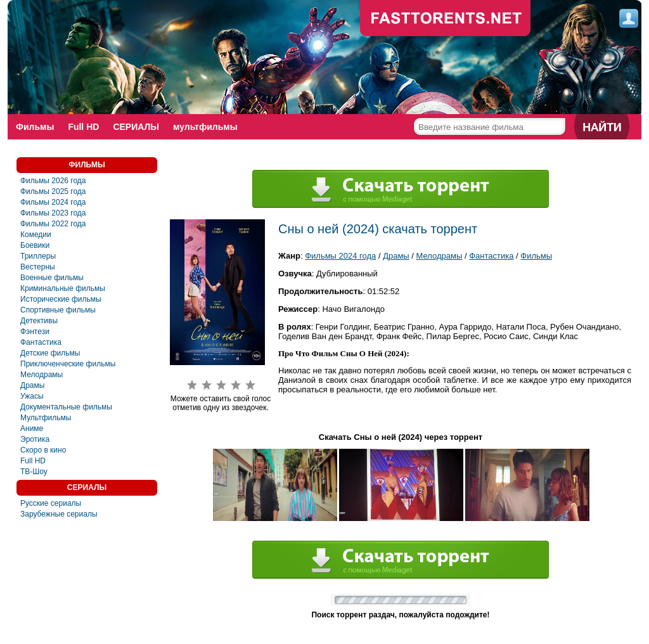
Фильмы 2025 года (53, 191)
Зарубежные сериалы (59, 514)
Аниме (32, 428)
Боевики (35, 245)
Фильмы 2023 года (53, 213)
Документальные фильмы (66, 407)
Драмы (32, 385)
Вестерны (38, 267)
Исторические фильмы (61, 299)
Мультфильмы (46, 418)
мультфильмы (205, 127)
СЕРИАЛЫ (136, 127)
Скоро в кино (43, 450)
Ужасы (32, 396)
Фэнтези (35, 332)
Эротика (35, 439)
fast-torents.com (446, 19)
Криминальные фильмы (63, 288)
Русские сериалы (51, 503)
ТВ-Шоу (34, 472)
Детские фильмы (50, 353)
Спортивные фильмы (58, 310)
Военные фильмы (52, 278)
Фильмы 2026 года (53, 181)
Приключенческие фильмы (68, 364)
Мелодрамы (42, 375)
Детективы (39, 321)
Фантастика (41, 342)
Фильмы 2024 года (53, 202)
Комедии (36, 235)
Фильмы (35, 127)
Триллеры (38, 256)
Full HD (83, 127)
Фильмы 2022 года (53, 224)
